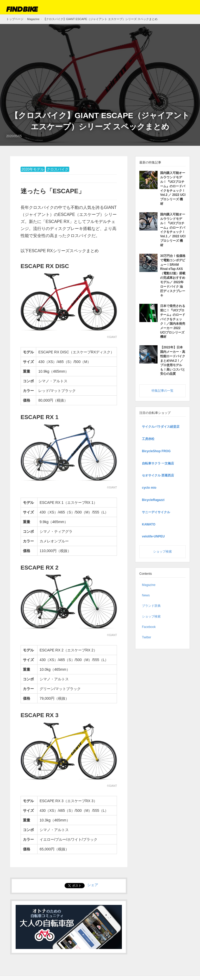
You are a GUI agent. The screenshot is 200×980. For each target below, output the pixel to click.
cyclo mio (149, 487)
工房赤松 (148, 438)
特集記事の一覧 (162, 390)
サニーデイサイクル (156, 511)
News (146, 595)
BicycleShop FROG (156, 450)
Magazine (149, 584)
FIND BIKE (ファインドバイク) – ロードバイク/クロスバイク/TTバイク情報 (22, 9)
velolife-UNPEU (153, 536)
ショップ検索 (162, 551)
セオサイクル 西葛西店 (158, 475)
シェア (93, 885)
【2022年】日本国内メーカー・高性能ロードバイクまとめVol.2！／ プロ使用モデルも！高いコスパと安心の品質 (173, 360)
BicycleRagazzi (153, 499)
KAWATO (149, 524)
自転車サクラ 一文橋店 (158, 463)
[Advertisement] (100, 71)
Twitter (146, 637)
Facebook (149, 626)
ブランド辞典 (151, 605)
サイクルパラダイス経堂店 (161, 426)
